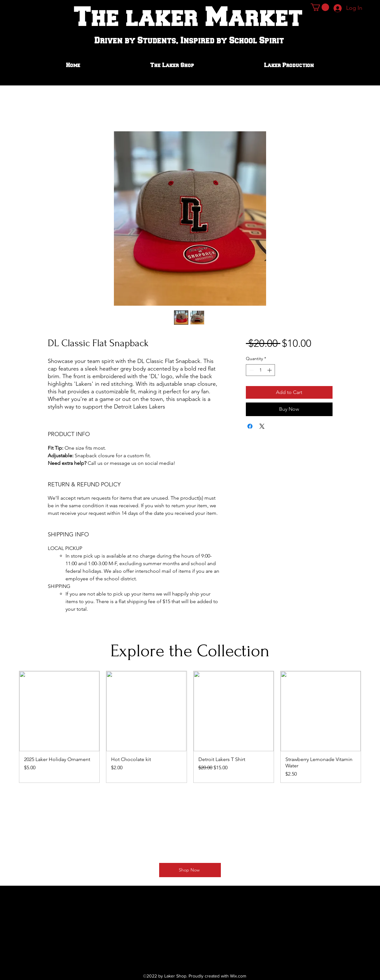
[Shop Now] (190, 870)
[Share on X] (262, 426)
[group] (190, 727)
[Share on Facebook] (250, 426)
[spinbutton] (260, 370)
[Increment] (270, 370)
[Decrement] (251, 370)
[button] (320, 7)
